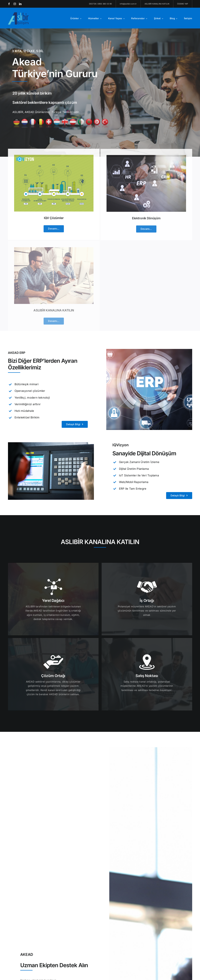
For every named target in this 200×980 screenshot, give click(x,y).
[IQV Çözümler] (54, 159)
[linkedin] (20, 4)
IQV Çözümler (54, 221)
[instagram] (15, 4)
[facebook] (9, 4)
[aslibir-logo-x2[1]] (18, 14)
